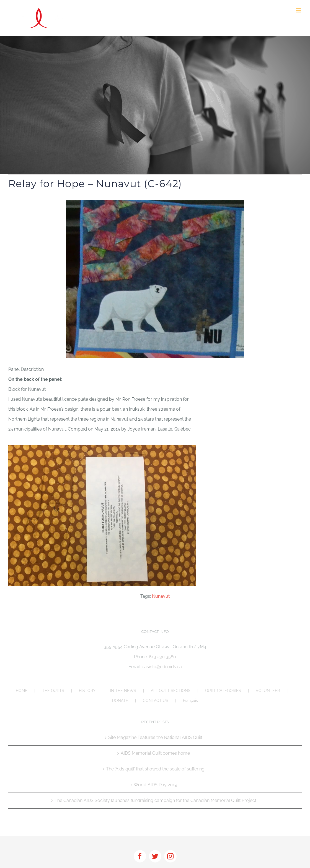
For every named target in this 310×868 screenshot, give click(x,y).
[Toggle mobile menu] (299, 10)
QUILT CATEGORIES (223, 691)
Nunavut (161, 596)
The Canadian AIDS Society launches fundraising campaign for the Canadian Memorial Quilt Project (155, 800)
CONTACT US (156, 701)
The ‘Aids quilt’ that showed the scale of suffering (155, 769)
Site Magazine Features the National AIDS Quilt (155, 737)
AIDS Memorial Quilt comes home (155, 753)
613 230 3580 (162, 657)
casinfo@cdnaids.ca (162, 667)
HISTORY (87, 691)
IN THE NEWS (123, 691)
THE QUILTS (53, 691)
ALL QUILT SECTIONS (171, 691)
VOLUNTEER (268, 691)
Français (190, 701)
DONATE (120, 701)
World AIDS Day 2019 (155, 785)
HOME (22, 691)
